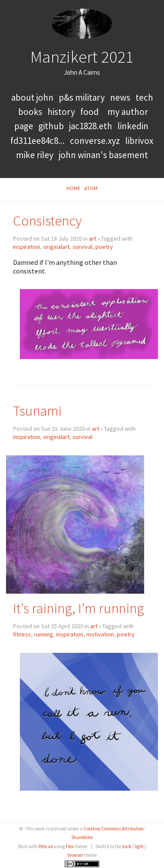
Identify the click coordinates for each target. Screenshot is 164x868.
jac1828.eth (91, 126)
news (120, 97)
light (139, 846)
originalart (56, 247)
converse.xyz (95, 141)
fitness (22, 634)
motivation (100, 634)
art (93, 238)
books (30, 112)
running (44, 634)
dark (127, 846)
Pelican (46, 846)
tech (144, 97)
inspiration (27, 247)
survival (82, 247)
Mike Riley (35, 155)
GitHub (51, 126)
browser (75, 855)
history (61, 112)
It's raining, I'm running (79, 608)
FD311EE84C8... (38, 141)
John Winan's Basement (103, 155)
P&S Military (83, 97)
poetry (104, 247)
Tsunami (37, 411)
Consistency (47, 221)
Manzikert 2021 (82, 57)
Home (73, 188)
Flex (70, 846)
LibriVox (139, 141)
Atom (91, 188)
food (90, 112)
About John (33, 97)
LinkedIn (133, 126)
